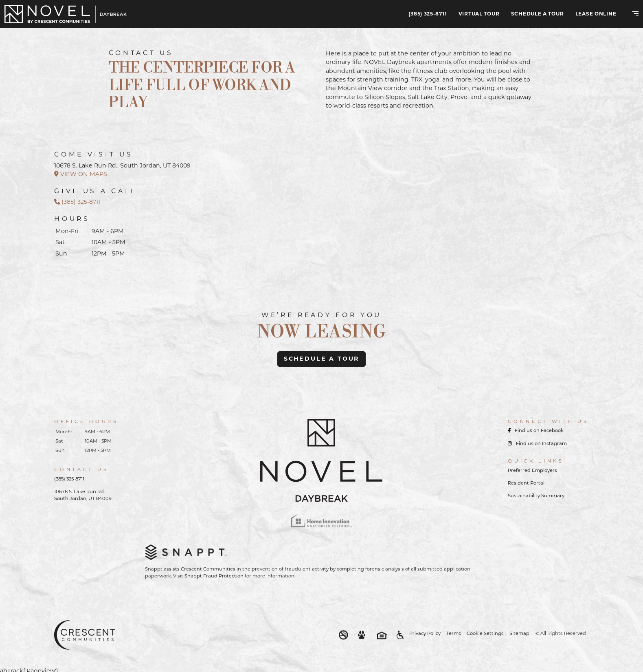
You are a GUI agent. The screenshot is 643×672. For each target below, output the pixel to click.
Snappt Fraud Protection (214, 576)
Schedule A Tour (538, 14)
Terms (454, 633)
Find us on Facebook (536, 430)
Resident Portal (526, 483)
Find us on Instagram (537, 443)
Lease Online (596, 14)
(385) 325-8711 (428, 14)
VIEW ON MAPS (81, 174)
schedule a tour (322, 359)
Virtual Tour (479, 14)
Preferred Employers (532, 470)
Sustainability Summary (536, 496)
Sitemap (519, 633)
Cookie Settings (485, 633)
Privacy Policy (425, 633)
